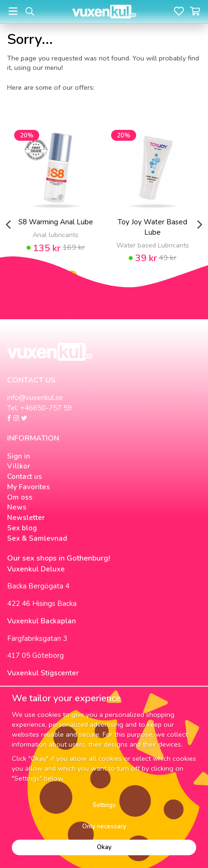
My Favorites (29, 487)
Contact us (25, 477)
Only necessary (104, 826)
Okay (104, 847)
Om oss (20, 497)
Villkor (19, 466)
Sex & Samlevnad (37, 538)
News (17, 507)
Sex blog (22, 528)
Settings (104, 805)
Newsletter (26, 518)
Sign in (19, 456)
